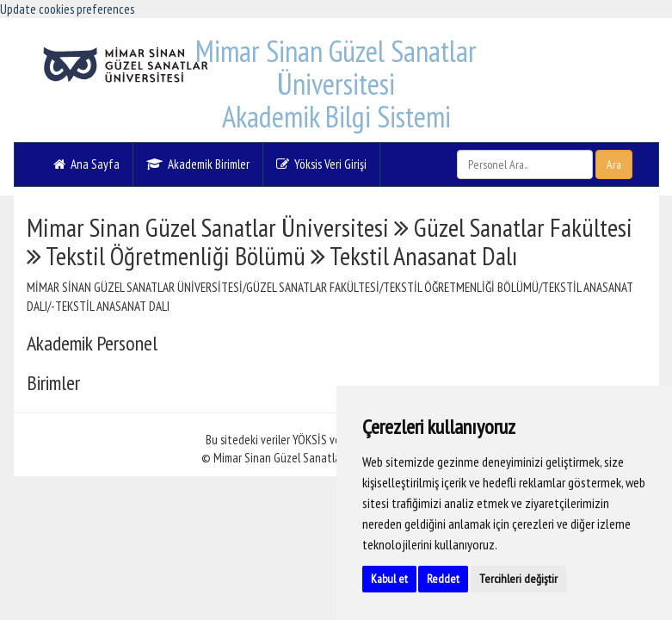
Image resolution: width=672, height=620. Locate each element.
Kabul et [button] (389, 579)
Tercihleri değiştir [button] (518, 579)
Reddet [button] (443, 579)
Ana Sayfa (86, 164)
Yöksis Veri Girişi (321, 164)
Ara (614, 164)
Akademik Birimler (198, 164)
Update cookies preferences (67, 9)
